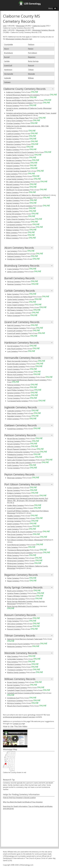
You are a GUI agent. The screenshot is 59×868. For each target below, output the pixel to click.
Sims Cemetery (13, 547)
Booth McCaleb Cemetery (17, 364)
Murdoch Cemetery (14, 664)
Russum (31, 65)
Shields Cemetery (13, 211)
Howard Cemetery (13, 166)
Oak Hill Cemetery (13, 187)
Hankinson (8, 70)
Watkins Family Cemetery (16, 672)
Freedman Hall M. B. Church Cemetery (20, 152)
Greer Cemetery (13, 302)
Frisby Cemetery (13, 621)
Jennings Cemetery (14, 521)
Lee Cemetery (12, 251)
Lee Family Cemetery (15, 526)
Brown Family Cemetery (16, 682)
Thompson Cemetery (15, 670)
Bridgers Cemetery (14, 493)
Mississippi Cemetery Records (43, 30)
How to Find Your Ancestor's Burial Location (19, 798)
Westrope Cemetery (15, 478)
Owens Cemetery (12, 192)
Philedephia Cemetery (15, 455)
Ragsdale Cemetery (14, 416)
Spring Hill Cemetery (14, 214)
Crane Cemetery (13, 269)
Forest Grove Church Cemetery (19, 644)
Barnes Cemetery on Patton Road (20, 297)
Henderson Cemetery (14, 160)
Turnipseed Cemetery (14, 225)
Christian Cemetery (13, 123)
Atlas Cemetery (13, 656)
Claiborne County (39, 26)
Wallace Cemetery (13, 230)
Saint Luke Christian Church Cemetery (21, 460)
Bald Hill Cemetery (14, 325)
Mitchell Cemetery (13, 184)
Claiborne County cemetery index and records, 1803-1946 (27, 126)
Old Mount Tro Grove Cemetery (18, 190)
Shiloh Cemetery (13, 419)
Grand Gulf (8, 65)
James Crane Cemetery (16, 272)
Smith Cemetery (13, 465)
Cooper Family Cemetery (16, 367)
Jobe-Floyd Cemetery (15, 349)
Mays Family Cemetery (15, 413)
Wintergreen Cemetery (16, 561)
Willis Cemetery (12, 235)
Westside (31, 74)
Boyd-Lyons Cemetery (15, 591)
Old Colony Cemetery (15, 624)
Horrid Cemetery (13, 346)
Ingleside (7, 78)
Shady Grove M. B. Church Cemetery (19, 206)
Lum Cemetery (13, 351)
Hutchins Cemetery (13, 168)
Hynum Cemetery (14, 444)
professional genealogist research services (19, 717)
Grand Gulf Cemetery (15, 331)
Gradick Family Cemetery (15, 155)
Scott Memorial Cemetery (17, 545)
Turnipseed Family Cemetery (18, 401)
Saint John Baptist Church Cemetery (20, 198)
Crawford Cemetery (13, 134)
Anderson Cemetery (14, 92)
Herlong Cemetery (14, 282)
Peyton (31, 49)
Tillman (31, 70)
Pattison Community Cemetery (19, 452)
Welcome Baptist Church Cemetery (20, 553)
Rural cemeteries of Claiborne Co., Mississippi (23, 195)
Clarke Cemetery (12, 131)
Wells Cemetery (12, 233)
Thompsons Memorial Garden (18, 550)
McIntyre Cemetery (14, 703)
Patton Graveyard (14, 316)
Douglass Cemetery (13, 142)
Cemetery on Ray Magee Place (17, 118)
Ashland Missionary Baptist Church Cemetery (23, 95)
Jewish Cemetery (13, 524)
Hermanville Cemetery (15, 372)
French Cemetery (13, 369)
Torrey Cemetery (14, 398)
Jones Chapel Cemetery (16, 305)
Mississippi (20, 26)
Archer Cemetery (13, 488)
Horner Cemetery (14, 336)
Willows (31, 78)
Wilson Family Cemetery (16, 558)
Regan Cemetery (13, 581)
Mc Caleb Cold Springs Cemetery (18, 182)
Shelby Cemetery (12, 209)
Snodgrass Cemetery (15, 259)
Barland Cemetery (13, 98)
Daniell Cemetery (13, 136)
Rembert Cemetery (14, 667)
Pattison (31, 44)
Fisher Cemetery (13, 578)
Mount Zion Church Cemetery (18, 706)
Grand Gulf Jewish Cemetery (18, 333)
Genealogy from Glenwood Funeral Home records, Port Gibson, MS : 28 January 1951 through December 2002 (28, 499)
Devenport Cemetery (15, 618)
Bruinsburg (8, 53)
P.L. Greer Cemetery (15, 313)
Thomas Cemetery (14, 395)
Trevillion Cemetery (13, 222)
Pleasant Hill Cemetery (16, 457)
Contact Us (17, 724)
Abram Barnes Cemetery (16, 439)
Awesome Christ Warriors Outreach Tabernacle (25, 639)
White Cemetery (13, 555)
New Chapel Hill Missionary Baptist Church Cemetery (27, 380)
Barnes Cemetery (14, 490)
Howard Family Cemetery (16, 518)
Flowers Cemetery (13, 150)
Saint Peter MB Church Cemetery (19, 463)
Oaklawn (7, 82)
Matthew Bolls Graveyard (17, 254)
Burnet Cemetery (14, 685)
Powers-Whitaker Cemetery (17, 596)
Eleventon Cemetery (14, 144)
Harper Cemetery (13, 158)
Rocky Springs (33, 61)
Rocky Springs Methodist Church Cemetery (23, 606)
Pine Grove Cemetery (15, 534)
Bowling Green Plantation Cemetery (20, 103)
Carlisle (7, 61)
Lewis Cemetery (13, 529)
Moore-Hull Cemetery (15, 375)
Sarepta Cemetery (14, 393)
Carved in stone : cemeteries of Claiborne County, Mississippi (29, 108)
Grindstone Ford (13, 698)
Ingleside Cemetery (14, 411)
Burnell (7, 57)
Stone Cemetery (12, 217)
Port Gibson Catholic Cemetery (19, 537)
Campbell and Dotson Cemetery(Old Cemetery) (24, 693)
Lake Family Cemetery (14, 176)
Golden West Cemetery (16, 505)
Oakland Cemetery (14, 256)
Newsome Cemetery (15, 646)
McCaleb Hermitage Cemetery (18, 308)
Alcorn (6, 49)
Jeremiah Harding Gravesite (16, 171)
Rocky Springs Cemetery (16, 599)
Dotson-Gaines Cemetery (17, 328)
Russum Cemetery (14, 629)
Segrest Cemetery (13, 203)
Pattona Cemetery (14, 385)
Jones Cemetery (12, 174)
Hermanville (9, 74)
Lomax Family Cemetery (15, 179)
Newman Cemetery (14, 284)
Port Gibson (32, 53)
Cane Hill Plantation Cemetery (18, 496)
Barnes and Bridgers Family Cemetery (20, 100)
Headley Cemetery (14, 516)
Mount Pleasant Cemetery (17, 449)
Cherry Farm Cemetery (15, 121)
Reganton (32, 57)
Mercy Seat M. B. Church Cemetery (20, 532)
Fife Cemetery (11, 147)
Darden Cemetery (13, 139)
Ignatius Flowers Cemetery (17, 593)
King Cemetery (13, 662)
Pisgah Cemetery (13, 388)
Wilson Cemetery (12, 238)
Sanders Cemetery (13, 200)
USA (5, 26)
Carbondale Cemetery (15, 659)
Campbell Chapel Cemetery (17, 688)
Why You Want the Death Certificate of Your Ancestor (23, 802)
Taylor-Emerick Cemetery (16, 219)
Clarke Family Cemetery (16, 299)
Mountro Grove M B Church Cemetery (21, 377)
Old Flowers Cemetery (15, 310)
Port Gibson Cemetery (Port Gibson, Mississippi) (25, 540)
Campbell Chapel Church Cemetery (20, 690)
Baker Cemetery (13, 294)
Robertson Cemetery (15, 626)
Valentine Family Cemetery (16, 227)
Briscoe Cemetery (13, 106)
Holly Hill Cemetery (13, 163)
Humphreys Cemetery (15, 429)
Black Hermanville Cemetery (18, 361)
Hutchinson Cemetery (15, 701)
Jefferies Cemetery (14, 447)
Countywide (8, 44)
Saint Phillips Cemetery (16, 390)
